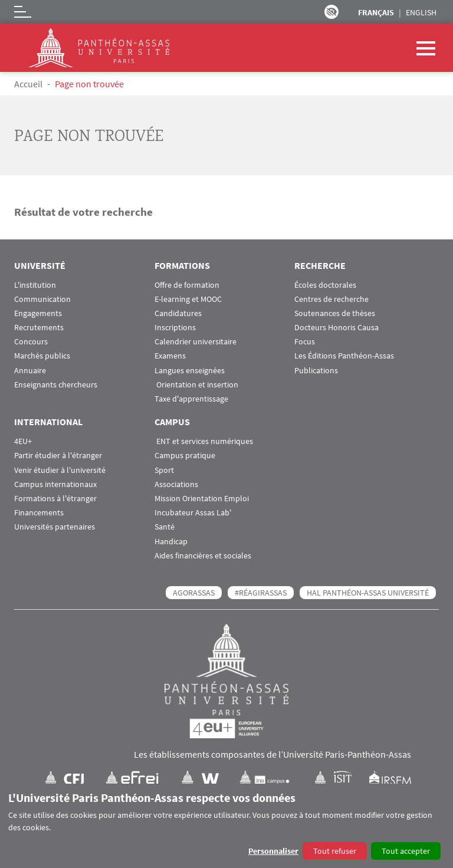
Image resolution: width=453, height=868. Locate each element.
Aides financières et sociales (203, 556)
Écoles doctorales (325, 285)
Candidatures (178, 313)
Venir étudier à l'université (60, 470)
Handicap (171, 542)
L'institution (35, 285)
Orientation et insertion (196, 385)
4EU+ (23, 441)
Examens (170, 356)
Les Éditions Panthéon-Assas (344, 356)
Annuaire (30, 371)
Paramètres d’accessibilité (331, 12)
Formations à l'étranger (55, 499)
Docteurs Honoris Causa (337, 328)
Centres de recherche (331, 299)
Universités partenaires (55, 527)
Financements (39, 513)
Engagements (38, 313)
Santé (165, 527)
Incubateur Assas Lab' (193, 513)
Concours (31, 342)
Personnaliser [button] (273, 851)
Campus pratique (185, 456)
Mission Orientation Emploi (202, 499)
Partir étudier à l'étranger (58, 456)
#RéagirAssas (261, 593)
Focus (305, 342)
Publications (316, 371)
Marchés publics (42, 356)
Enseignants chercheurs (56, 385)
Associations (176, 484)
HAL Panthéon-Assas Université (368, 593)
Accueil (28, 84)
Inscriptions (175, 328)
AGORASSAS (194, 593)
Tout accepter (406, 851)
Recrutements (39, 328)
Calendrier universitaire (196, 342)
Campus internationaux (55, 484)
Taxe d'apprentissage (191, 399)
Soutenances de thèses (335, 313)
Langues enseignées (190, 371)
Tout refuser (335, 851)
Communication (42, 299)
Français (376, 12)
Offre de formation (187, 285)
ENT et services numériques (204, 441)
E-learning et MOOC (188, 299)
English (421, 12)
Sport (164, 470)
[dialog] (226, 826)
